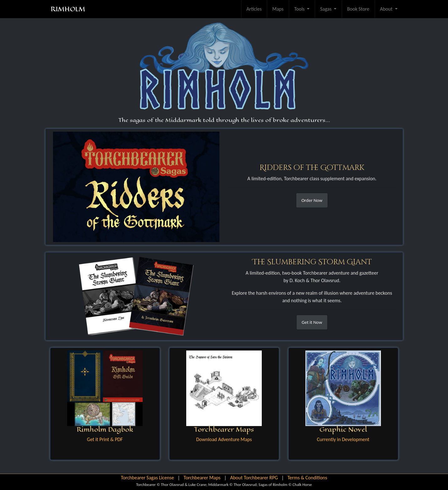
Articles (254, 9)
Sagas (326, 9)
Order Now (312, 200)
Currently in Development (343, 439)
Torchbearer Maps (202, 478)
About (387, 9)
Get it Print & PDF (105, 439)
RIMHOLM (68, 9)
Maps (278, 9)
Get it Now (312, 322)
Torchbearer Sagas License (147, 478)
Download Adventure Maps (224, 439)
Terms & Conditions (307, 478)
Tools (300, 9)
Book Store (358, 9)
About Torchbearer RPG (254, 478)
